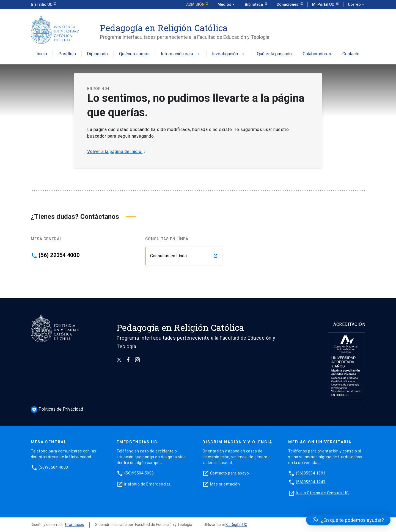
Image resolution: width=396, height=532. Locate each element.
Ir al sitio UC (42, 4)
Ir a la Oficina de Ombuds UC (322, 493)
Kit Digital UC (236, 525)
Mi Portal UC (324, 4)
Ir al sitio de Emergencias (148, 484)
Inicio (42, 54)
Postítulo (67, 54)
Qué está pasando (274, 54)
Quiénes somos (134, 54)
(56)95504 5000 (139, 473)
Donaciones (288, 4)
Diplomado (97, 54)
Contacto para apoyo (230, 473)
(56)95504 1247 (311, 482)
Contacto (351, 54)
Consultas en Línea (184, 256)
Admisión (195, 4)
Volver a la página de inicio (117, 152)
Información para (181, 54)
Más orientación (225, 484)
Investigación (229, 54)
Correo (357, 5)
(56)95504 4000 (53, 467)
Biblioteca (254, 4)
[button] (348, 520)
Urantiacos (75, 525)
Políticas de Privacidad (57, 409)
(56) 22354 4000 (59, 255)
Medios (227, 5)
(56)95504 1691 (311, 473)
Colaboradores (317, 54)
